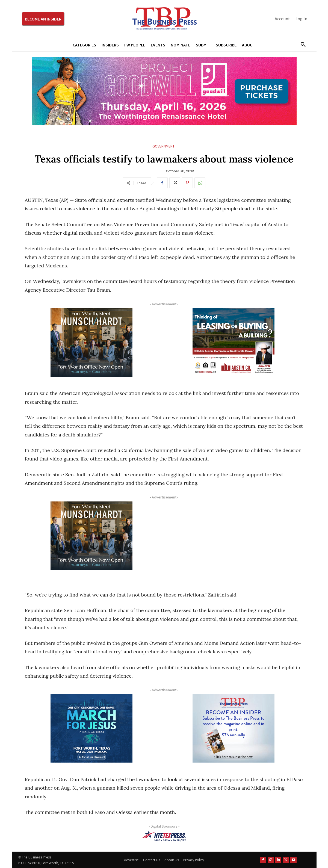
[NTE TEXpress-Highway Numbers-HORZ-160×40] (164, 836)
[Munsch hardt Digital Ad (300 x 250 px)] (92, 343)
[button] (301, 45)
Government (163, 146)
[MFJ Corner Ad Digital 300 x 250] (92, 728)
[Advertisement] (234, 540)
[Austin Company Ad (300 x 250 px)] (234, 343)
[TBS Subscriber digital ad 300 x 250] (234, 728)
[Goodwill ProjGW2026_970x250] (164, 91)
